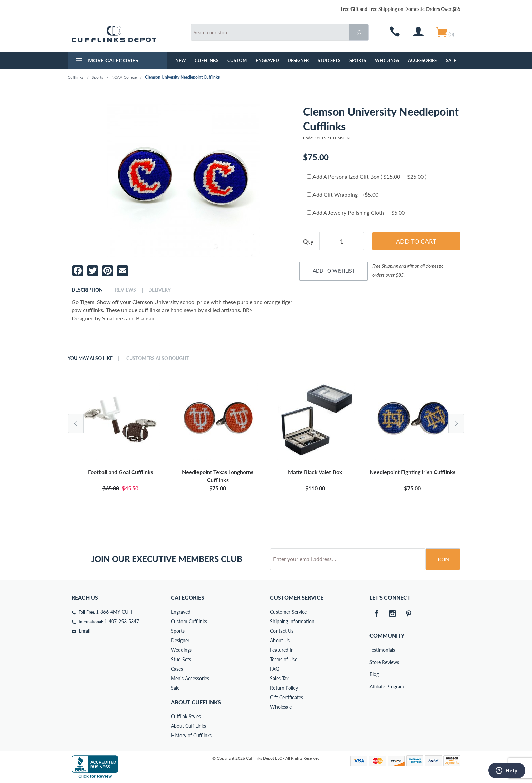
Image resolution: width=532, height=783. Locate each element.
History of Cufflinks (191, 735)
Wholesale (281, 707)
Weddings (387, 60)
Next (456, 423)
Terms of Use (284, 659)
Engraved (267, 60)
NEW (181, 60)
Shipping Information (292, 621)
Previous (76, 423)
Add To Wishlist (334, 271)
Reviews (126, 290)
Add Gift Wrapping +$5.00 (343, 195)
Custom (237, 60)
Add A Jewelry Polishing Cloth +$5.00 (356, 213)
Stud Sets (329, 60)
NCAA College (124, 77)
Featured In (282, 650)
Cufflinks (207, 60)
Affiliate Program (374, 686)
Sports (358, 60)
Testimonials (374, 650)
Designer (298, 60)
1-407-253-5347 (122, 621)
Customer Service (288, 612)
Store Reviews (374, 662)
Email (84, 631)
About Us (280, 640)
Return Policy (284, 688)
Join (443, 559)
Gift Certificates (287, 697)
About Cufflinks (196, 702)
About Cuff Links (188, 726)
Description (87, 290)
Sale (451, 60)
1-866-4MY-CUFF (115, 612)
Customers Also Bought (158, 358)
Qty (308, 241)
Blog (374, 674)
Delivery (159, 290)
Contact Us (282, 631)
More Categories (106, 61)
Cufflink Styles (186, 716)
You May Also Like (90, 358)
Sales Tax (279, 678)
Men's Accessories (190, 678)
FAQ (275, 669)
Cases (177, 669)
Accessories (422, 60)
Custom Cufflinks (189, 621)
